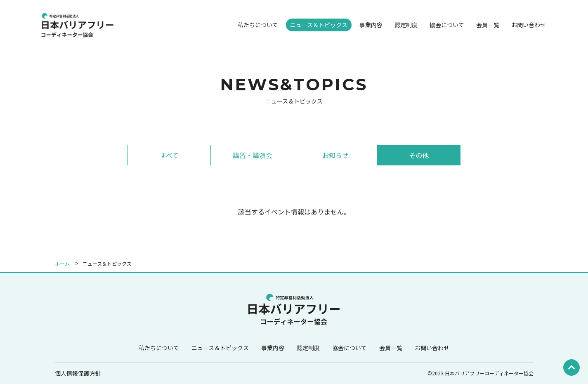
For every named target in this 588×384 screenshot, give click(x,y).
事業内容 (371, 25)
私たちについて (258, 25)
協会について (447, 25)
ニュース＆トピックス (319, 25)
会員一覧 (488, 25)
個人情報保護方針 (78, 373)
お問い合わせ (529, 25)
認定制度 (406, 25)
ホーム (62, 263)
